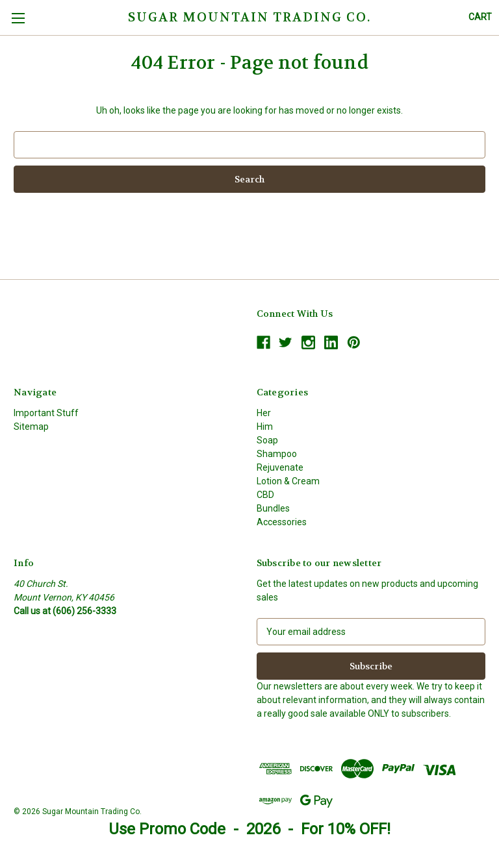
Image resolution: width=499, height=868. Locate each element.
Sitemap (31, 427)
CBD (265, 495)
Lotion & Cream (288, 481)
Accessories (282, 522)
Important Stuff (46, 413)
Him (265, 427)
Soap (267, 440)
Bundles (273, 508)
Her (264, 413)
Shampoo (277, 454)
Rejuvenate (280, 467)
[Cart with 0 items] (480, 17)
